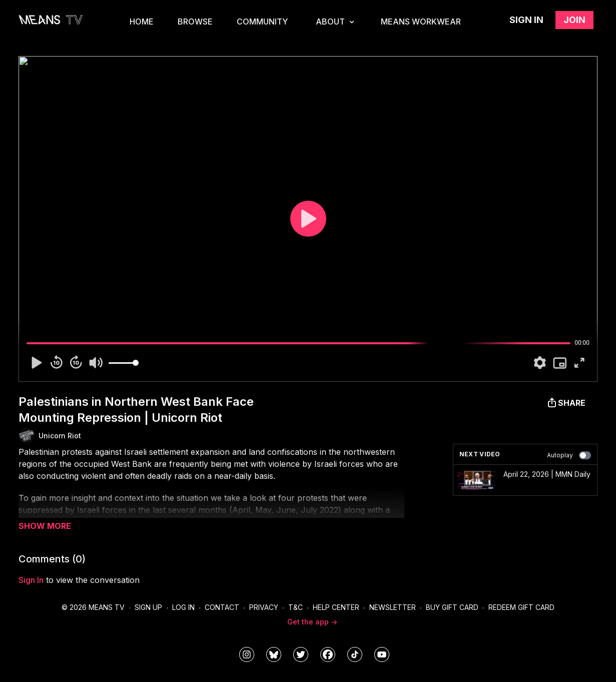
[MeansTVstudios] (274, 654)
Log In (183, 607)
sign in (31, 580)
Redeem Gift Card (521, 607)
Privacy (264, 607)
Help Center (336, 607)
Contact (222, 607)
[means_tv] (247, 654)
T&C (295, 607)
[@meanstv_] (355, 654)
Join (574, 20)
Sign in (526, 20)
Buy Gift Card (452, 607)
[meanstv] (328, 654)
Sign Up (148, 607)
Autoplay (569, 455)
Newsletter (393, 607)
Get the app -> (312, 622)
